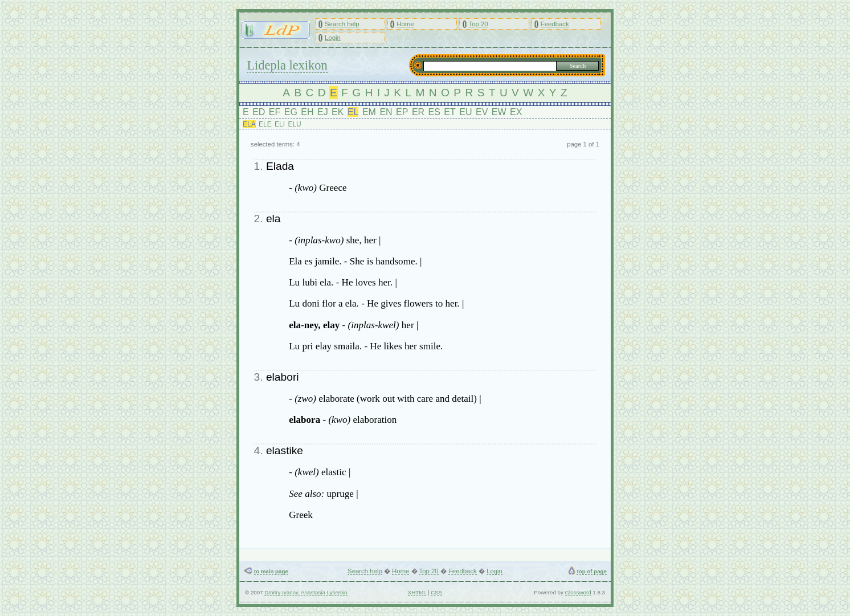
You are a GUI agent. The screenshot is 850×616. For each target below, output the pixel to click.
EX (516, 112)
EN (386, 112)
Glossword (578, 592)
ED (259, 112)
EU (465, 112)
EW (499, 112)
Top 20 (478, 24)
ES (434, 112)
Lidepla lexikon (287, 65)
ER (418, 112)
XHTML (417, 592)
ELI (280, 124)
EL (353, 112)
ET (449, 112)
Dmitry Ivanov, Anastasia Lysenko (306, 592)
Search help (342, 24)
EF (275, 112)
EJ (323, 112)
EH (307, 112)
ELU (294, 124)
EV (482, 112)
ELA (249, 124)
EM (369, 112)
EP (402, 112)
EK (338, 112)
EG (291, 112)
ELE (265, 124)
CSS (436, 592)
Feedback (555, 24)
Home (405, 24)
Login (333, 38)
